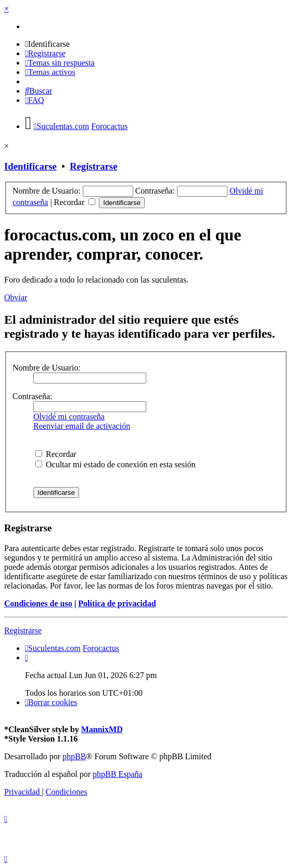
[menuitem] (47, 44)
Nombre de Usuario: (47, 368)
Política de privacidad (117, 603)
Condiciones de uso (38, 603)
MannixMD (102, 729)
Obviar (16, 297)
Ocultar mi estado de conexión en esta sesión (115, 464)
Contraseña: (32, 396)
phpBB (74, 756)
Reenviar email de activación (82, 426)
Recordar (75, 202)
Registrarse (93, 166)
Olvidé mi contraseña (69, 417)
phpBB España (118, 774)
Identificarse (30, 166)
